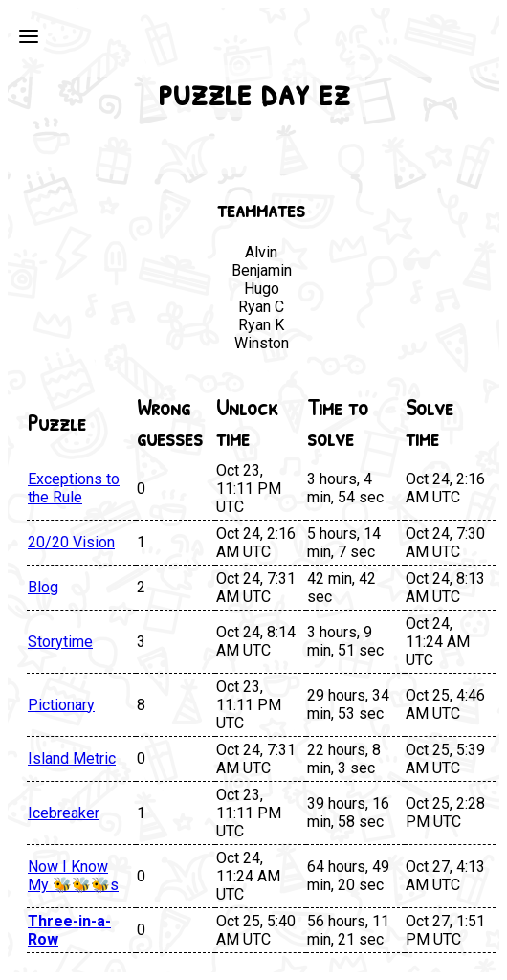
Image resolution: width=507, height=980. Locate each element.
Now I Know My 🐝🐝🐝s (73, 876)
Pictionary (61, 705)
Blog (43, 587)
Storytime (60, 642)
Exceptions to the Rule (74, 488)
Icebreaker (64, 813)
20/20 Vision (71, 542)
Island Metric (72, 758)
